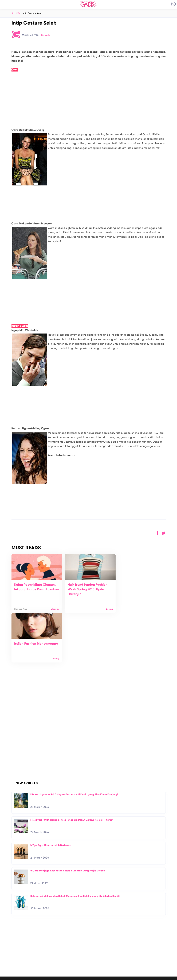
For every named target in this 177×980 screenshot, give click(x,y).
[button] (164, 533)
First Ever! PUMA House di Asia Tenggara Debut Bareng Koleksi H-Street (72, 770)
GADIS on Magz (125, 956)
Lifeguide (46, 35)
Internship (51, 962)
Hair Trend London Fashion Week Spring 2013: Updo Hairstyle (86, 589)
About (49, 951)
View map (7, 966)
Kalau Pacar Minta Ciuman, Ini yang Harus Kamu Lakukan (35, 589)
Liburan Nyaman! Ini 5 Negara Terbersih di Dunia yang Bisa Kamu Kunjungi (74, 745)
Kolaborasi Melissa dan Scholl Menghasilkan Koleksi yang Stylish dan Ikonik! (75, 846)
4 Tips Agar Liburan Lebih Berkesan (51, 796)
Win (102, 956)
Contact (50, 955)
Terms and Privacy (114, 976)
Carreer (50, 959)
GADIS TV (110, 956)
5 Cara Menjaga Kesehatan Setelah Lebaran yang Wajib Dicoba (68, 821)
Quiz (96, 956)
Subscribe (166, 941)
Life (18, 13)
